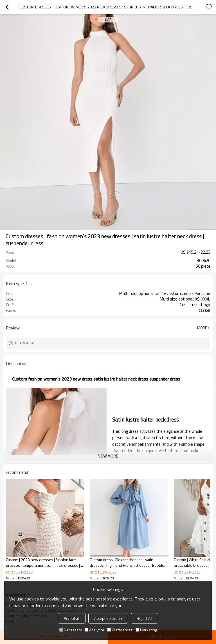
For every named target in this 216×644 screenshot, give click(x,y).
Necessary (71, 630)
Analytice (94, 630)
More (202, 328)
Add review (24, 343)
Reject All (144, 618)
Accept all (72, 618)
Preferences (120, 630)
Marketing (146, 630)
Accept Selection (108, 618)
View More (108, 456)
